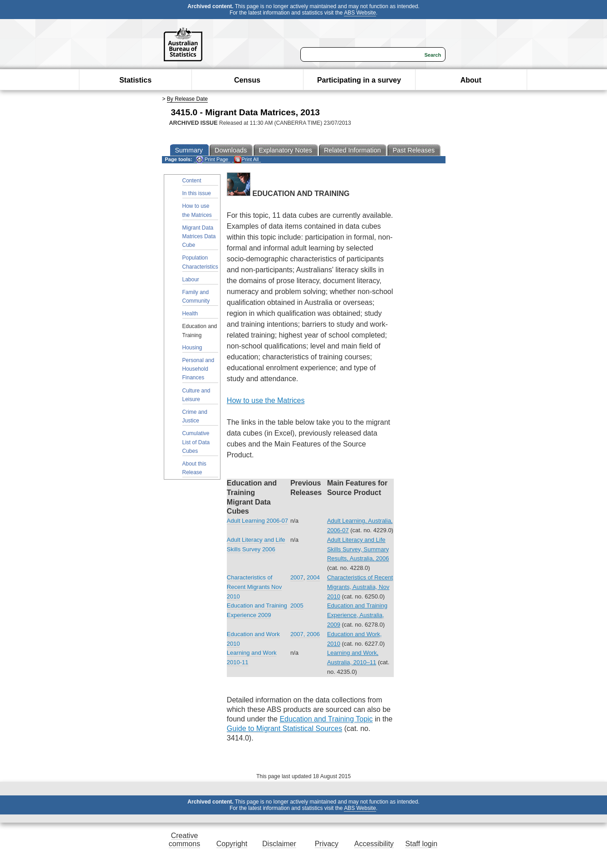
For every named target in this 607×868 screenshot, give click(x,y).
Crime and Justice (195, 416)
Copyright (232, 844)
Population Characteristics (200, 262)
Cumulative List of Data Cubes (196, 442)
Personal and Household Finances (198, 369)
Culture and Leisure (196, 395)
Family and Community (196, 297)
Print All (246, 159)
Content (192, 181)
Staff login (421, 844)
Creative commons (184, 840)
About (471, 80)
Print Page (212, 159)
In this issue (197, 193)
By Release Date (187, 99)
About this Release (194, 468)
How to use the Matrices (197, 210)
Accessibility (374, 844)
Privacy (327, 844)
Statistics (135, 80)
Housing (192, 348)
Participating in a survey (359, 80)
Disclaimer (279, 844)
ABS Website (360, 13)
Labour (191, 280)
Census (247, 80)
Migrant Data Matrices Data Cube (199, 236)
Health (190, 314)
